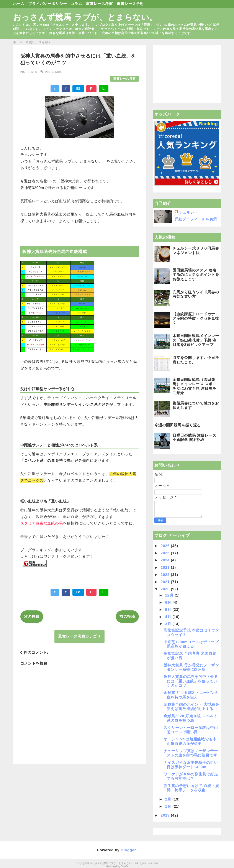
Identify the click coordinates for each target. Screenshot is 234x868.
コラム (77, 4)
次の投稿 (32, 617)
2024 (166, 560)
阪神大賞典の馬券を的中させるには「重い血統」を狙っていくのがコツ (191, 681)
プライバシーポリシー (48, 4)
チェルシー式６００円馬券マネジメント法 (196, 251)
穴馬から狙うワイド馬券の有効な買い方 (196, 294)
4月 (169, 617)
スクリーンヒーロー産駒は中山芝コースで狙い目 (191, 730)
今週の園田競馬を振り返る (178, 425)
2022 (166, 575)
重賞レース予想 (130, 4)
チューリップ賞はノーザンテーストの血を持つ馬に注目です (191, 753)
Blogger (128, 850)
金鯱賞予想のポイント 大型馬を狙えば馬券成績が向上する (191, 707)
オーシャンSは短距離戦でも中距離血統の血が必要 (190, 741)
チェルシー (189, 212)
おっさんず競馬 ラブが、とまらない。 (85, 17)
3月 (169, 624)
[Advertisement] (187, 74)
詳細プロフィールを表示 (196, 219)
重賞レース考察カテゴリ (79, 636)
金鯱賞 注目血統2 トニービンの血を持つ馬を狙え (191, 695)
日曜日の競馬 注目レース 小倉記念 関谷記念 (195, 438)
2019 (166, 815)
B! (78, 89)
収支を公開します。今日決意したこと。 (196, 360)
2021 (166, 582)
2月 (169, 799)
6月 (169, 603)
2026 (166, 546)
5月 (169, 610)
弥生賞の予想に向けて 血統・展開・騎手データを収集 (191, 788)
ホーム (19, 4)
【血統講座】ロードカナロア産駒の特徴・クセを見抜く (196, 319)
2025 (166, 553)
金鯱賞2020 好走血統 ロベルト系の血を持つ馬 (191, 718)
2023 (166, 568)
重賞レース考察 (99, 4)
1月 (169, 806)
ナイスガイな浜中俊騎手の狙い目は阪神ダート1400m (191, 765)
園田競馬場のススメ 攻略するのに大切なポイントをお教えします (196, 275)
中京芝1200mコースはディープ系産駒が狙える (191, 644)
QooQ (124, 866)
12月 (170, 595)
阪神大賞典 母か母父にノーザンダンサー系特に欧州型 (191, 667)
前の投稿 (127, 617)
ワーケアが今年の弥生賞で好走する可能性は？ (191, 776)
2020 (166, 589)
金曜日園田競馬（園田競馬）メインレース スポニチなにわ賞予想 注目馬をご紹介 (195, 386)
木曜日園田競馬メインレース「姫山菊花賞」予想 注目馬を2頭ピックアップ (196, 340)
